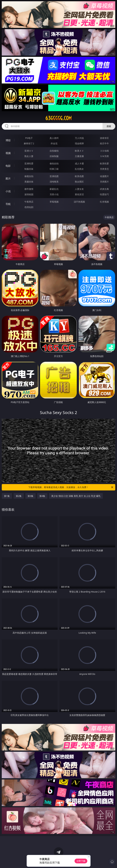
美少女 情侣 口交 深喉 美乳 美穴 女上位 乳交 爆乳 (76, 496)
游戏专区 (104, 138)
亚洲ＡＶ (29, 151)
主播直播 (79, 156)
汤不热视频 (79, 202)
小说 (8, 191)
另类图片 (104, 182)
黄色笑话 (79, 194)
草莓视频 (54, 202)
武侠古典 (104, 189)
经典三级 (54, 169)
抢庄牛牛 (104, 143)
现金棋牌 (79, 143)
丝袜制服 (54, 156)
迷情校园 (29, 194)
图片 (8, 179)
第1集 (7, 496)
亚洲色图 (54, 176)
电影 (8, 166)
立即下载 (81, 861)
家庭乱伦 (54, 189)
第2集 (19, 496)
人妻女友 (79, 189)
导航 (8, 204)
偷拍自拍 (54, 163)
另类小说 (54, 194)
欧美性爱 (104, 163)
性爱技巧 (104, 194)
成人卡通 (79, 163)
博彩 (8, 140)
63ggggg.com (58, 118)
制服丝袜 (29, 169)
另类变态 (104, 169)
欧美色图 (79, 176)
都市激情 (29, 189)
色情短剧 (29, 207)
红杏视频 (104, 202)
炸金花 (54, 143)
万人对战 (79, 138)
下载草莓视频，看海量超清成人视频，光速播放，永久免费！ (71, 487)
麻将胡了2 (29, 143)
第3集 (30, 496)
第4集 (42, 496)
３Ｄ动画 (104, 151)
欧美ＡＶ (79, 151)
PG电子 (29, 138)
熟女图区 (79, 182)
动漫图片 (104, 176)
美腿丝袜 (29, 182)
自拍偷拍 (54, 151)
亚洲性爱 (29, 163)
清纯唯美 (54, 182)
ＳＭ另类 (104, 156)
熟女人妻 (29, 156)
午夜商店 (29, 202)
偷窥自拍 (29, 176)
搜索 (109, 126)
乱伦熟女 (79, 169)
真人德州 (54, 138)
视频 (8, 153)
